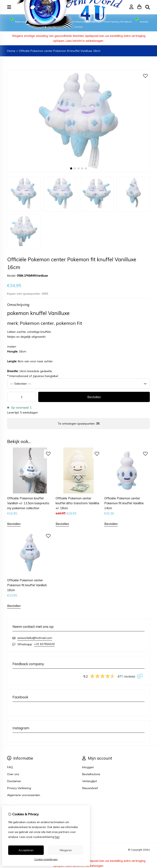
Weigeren (66, 850)
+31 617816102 (44, 644)
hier (57, 837)
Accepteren (26, 850)
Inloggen (88, 767)
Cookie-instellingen (46, 859)
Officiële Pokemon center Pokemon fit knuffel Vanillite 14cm (124, 503)
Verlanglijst (90, 781)
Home (11, 51)
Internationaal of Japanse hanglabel (33, 376)
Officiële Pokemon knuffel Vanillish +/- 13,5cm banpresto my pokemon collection (28, 503)
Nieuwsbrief (90, 788)
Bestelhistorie (91, 774)
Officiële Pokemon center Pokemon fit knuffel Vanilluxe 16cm (60, 51)
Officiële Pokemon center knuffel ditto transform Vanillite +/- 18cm (77, 503)
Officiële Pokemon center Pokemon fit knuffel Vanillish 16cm (27, 585)
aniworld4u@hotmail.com (35, 638)
